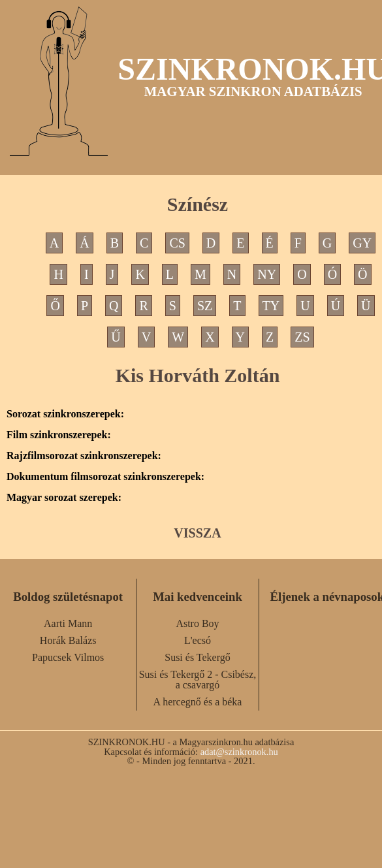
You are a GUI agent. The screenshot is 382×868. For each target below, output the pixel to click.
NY (267, 274)
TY (271, 306)
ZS (302, 337)
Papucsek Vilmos (68, 657)
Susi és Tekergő (198, 657)
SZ (205, 306)
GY (362, 243)
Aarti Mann (68, 623)
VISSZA (197, 533)
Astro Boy (197, 623)
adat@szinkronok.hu (239, 752)
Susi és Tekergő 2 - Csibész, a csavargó (198, 680)
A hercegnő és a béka (198, 702)
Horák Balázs (68, 640)
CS (177, 243)
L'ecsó (198, 640)
